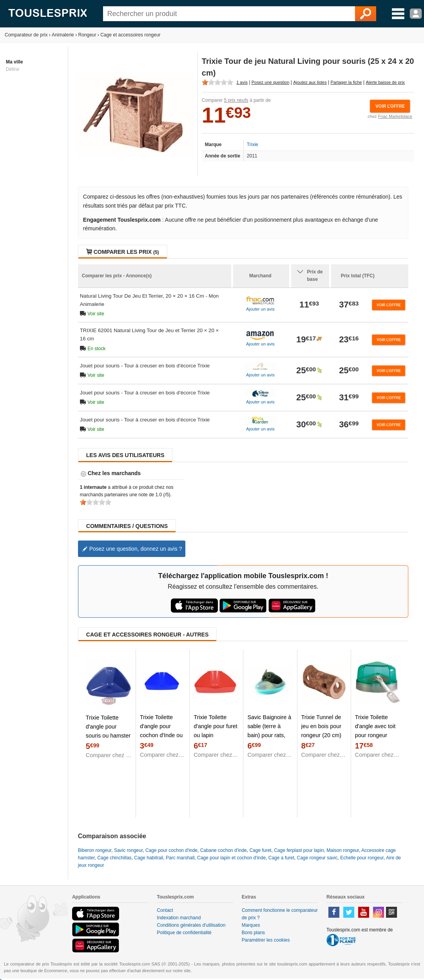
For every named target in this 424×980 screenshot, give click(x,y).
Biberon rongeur (95, 850)
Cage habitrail (149, 858)
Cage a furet (281, 858)
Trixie (253, 145)
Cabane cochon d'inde (224, 850)
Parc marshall (180, 858)
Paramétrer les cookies (266, 940)
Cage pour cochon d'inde (171, 850)
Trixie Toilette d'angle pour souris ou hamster (108, 727)
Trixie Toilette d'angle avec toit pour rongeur (375, 726)
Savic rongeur (128, 850)
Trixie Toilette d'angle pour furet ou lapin (216, 726)
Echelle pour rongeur (362, 858)
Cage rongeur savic (317, 858)
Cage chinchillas (114, 858)
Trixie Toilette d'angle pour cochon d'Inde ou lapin (161, 731)
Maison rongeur (343, 850)
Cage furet (260, 850)
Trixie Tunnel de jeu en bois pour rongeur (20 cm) (321, 726)
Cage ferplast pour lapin (299, 850)
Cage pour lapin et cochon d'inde (231, 858)
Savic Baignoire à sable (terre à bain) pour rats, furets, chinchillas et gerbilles (269, 735)
